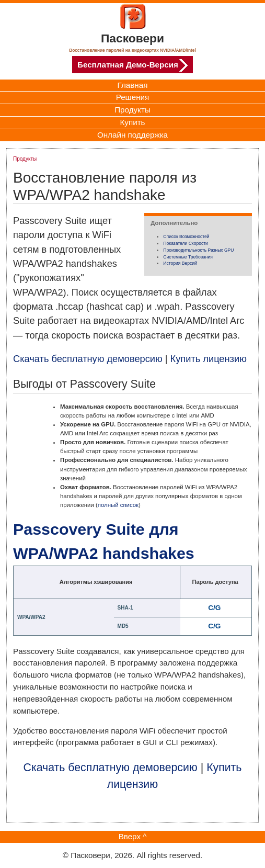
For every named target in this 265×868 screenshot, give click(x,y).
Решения (133, 97)
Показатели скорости (185, 243)
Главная (133, 85)
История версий (180, 263)
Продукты (132, 110)
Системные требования (188, 257)
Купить (132, 122)
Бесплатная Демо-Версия (132, 65)
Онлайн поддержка (132, 135)
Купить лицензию (209, 359)
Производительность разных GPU (198, 250)
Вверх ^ (133, 836)
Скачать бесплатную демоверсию (88, 359)
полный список (118, 505)
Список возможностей (186, 236)
